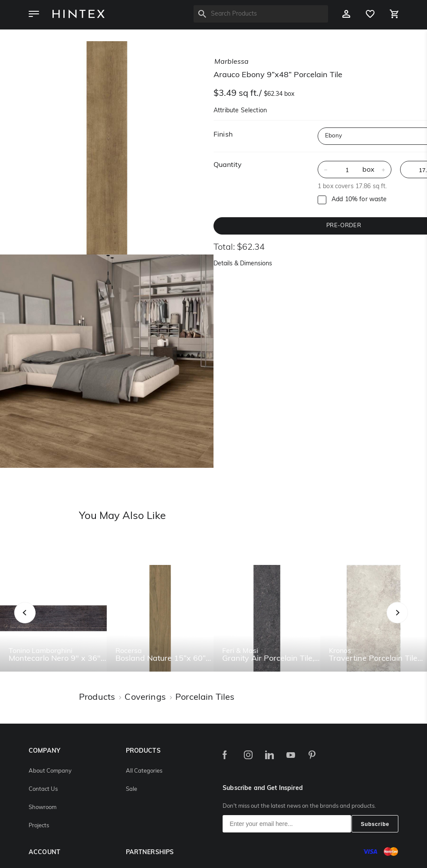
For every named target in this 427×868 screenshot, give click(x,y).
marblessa (232, 62)
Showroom (43, 808)
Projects (39, 826)
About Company (50, 771)
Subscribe (375, 824)
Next (415, 622)
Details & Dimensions (243, 264)
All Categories (144, 771)
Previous (36, 622)
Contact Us (43, 789)
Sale (131, 789)
